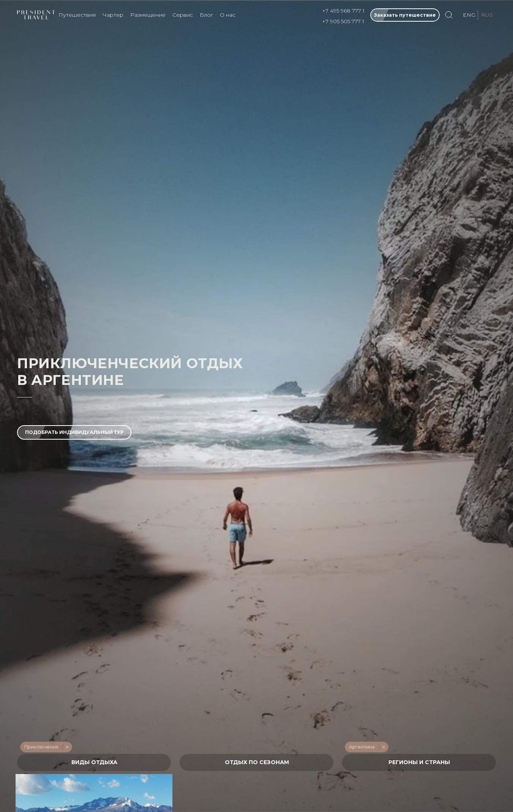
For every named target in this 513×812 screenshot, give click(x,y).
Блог (206, 15)
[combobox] (94, 762)
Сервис (183, 15)
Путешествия (77, 15)
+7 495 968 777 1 (343, 11)
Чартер (113, 15)
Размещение (148, 15)
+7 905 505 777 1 (343, 21)
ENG (469, 15)
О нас (228, 15)
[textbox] (94, 762)
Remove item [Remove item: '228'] (67, 747)
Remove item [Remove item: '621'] (383, 747)
